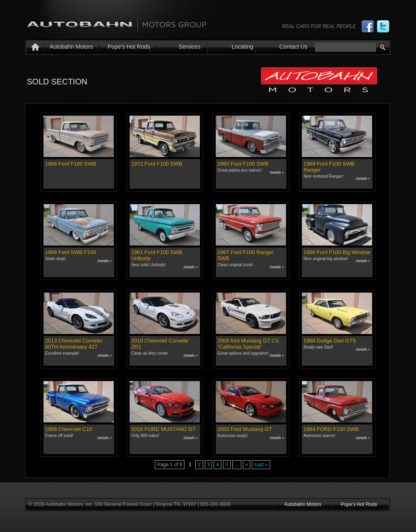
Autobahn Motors (71, 47)
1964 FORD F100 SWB (331, 429)
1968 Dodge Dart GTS (330, 341)
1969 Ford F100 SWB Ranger (329, 167)
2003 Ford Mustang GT (245, 429)
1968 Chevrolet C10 (69, 429)
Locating (242, 47)
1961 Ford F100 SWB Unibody (157, 255)
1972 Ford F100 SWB (157, 164)
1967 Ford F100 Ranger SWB (246, 255)
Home (34, 48)
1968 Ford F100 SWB (71, 164)
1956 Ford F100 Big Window (337, 252)
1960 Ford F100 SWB (243, 164)
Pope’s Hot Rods (129, 47)
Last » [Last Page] (261, 465)
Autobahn (117, 22)
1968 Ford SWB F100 (71, 252)
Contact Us (294, 47)
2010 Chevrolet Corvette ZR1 (160, 344)
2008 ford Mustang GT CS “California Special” (248, 344)
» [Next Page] (247, 465)
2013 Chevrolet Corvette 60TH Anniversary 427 (74, 344)
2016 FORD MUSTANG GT (164, 429)
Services (190, 47)
